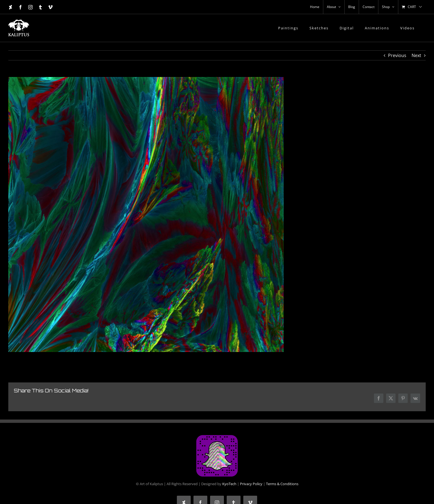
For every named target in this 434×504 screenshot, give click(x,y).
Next (416, 55)
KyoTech (229, 484)
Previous (397, 55)
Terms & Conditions (282, 484)
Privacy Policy (251, 484)
